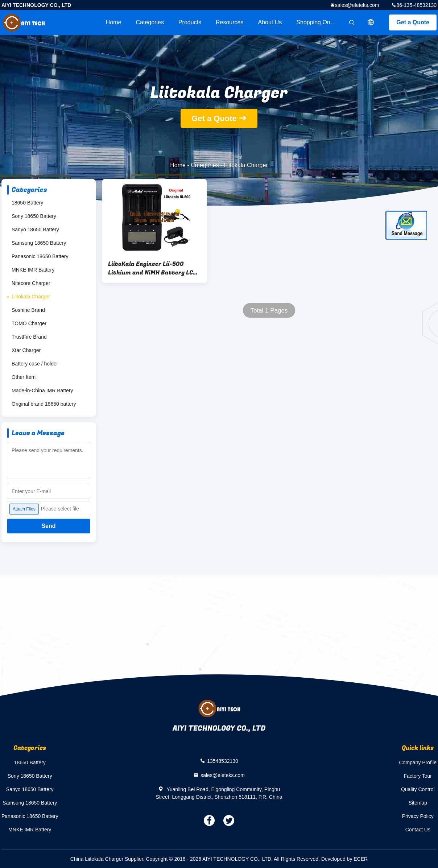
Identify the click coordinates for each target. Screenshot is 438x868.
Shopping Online (318, 22)
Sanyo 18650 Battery (35, 230)
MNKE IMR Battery (33, 270)
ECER (361, 859)
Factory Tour (418, 776)
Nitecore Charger (31, 283)
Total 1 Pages (269, 311)
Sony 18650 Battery (34, 216)
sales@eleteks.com (357, 5)
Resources (230, 22)
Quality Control (418, 789)
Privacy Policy (418, 816)
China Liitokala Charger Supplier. (108, 859)
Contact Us (418, 830)
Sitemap (418, 803)
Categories (150, 22)
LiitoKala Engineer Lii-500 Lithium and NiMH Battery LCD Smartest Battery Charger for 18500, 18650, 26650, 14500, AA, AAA (152, 268)
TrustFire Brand (29, 337)
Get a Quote (413, 22)
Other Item (24, 377)
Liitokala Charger (31, 297)
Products (190, 22)
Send (48, 526)
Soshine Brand (28, 310)
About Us (270, 22)
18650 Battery (27, 203)
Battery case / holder (35, 364)
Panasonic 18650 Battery (40, 256)
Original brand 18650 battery (44, 404)
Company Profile (418, 762)
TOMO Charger (29, 323)
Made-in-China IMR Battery (42, 390)
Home (114, 22)
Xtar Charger (26, 350)
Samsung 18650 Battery (39, 243)
